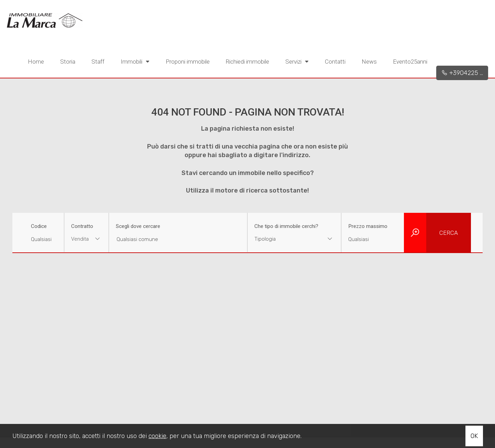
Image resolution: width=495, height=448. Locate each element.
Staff (98, 62)
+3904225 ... (462, 73)
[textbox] (286, 239)
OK (474, 436)
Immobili (135, 61)
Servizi (297, 61)
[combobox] (86, 240)
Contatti (335, 62)
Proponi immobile (188, 62)
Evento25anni (410, 62)
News (369, 62)
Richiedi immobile (247, 62)
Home (36, 62)
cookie (157, 436)
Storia (68, 62)
